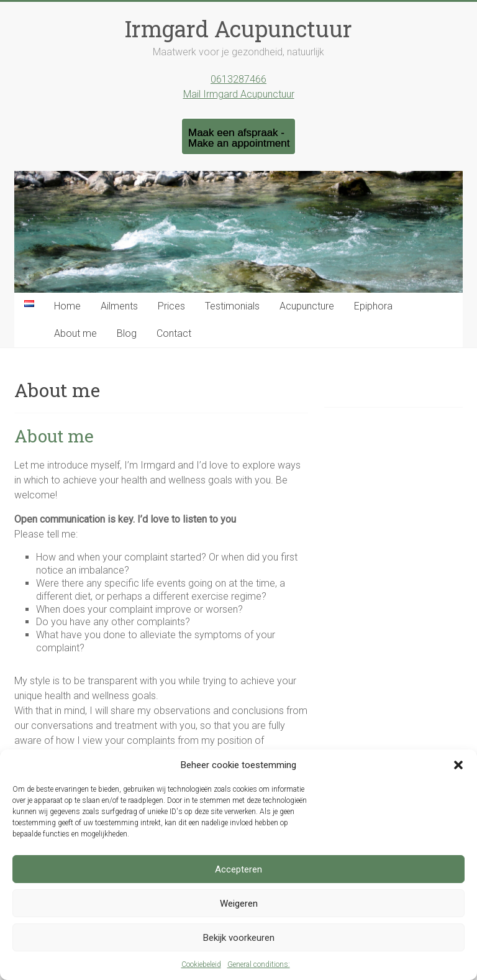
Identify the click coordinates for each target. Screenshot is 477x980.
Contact (174, 333)
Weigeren (239, 904)
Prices (171, 306)
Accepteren (238, 869)
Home (67, 306)
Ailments (119, 306)
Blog (127, 333)
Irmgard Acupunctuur (238, 29)
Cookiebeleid (201, 964)
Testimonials (232, 306)
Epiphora (373, 306)
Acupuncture (307, 306)
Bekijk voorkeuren (239, 938)
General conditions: (259, 964)
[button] (458, 765)
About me (75, 333)
